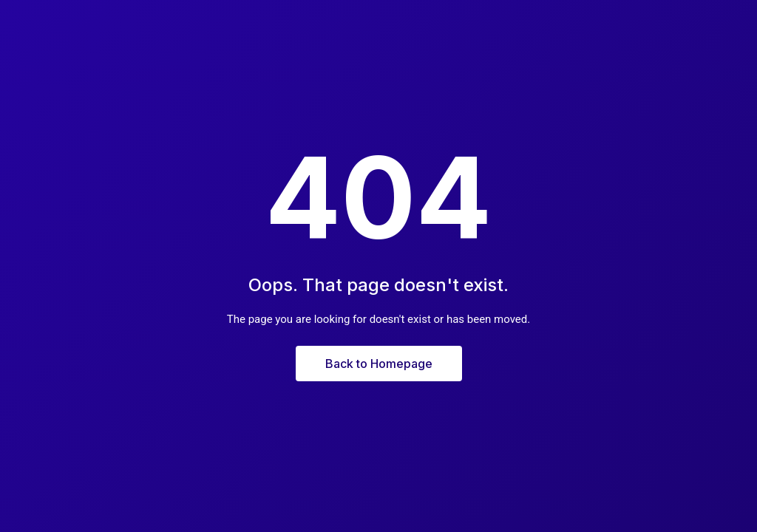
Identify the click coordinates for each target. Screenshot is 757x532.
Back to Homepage (379, 364)
